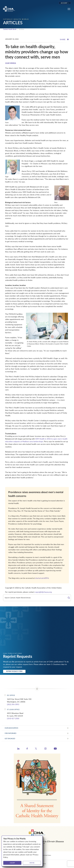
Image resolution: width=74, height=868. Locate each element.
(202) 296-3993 (13, 704)
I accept (12, 863)
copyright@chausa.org (43, 592)
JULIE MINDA (11, 63)
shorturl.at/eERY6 (42, 578)
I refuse (32, 863)
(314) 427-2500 (13, 718)
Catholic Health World (10, 29)
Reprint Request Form (14, 671)
